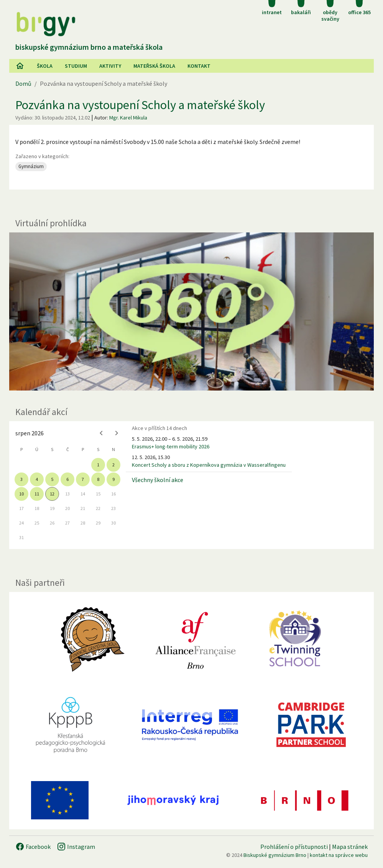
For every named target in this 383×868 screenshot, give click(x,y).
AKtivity (110, 66)
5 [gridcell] (52, 479)
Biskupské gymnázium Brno (275, 855)
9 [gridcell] (113, 479)
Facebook (33, 847)
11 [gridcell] (37, 494)
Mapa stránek (350, 847)
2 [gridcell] (113, 465)
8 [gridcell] (98, 479)
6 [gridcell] (67, 479)
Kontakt (199, 66)
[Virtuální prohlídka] (191, 311)
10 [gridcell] (21, 494)
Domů (23, 83)
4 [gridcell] (37, 479)
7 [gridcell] (83, 479)
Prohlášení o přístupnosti (294, 847)
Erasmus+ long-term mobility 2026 (171, 446)
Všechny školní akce (158, 480)
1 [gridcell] (98, 465)
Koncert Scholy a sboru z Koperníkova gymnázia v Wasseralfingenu (209, 465)
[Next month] (117, 433)
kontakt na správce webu (339, 855)
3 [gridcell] (21, 479)
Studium (76, 66)
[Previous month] (101, 433)
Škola (45, 66)
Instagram (76, 847)
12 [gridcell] (52, 494)
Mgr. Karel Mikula (128, 118)
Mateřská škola (154, 66)
